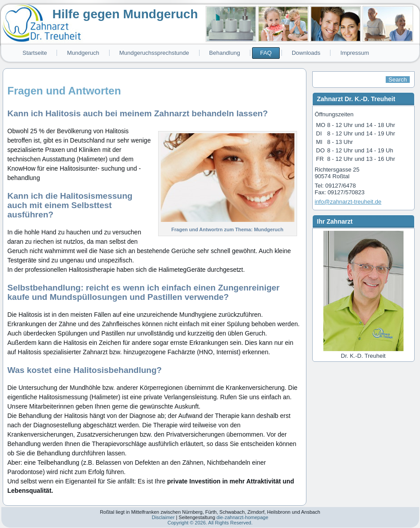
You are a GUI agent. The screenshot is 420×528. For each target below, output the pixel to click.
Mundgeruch (83, 53)
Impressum (355, 53)
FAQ (266, 53)
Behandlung (225, 53)
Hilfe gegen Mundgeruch (125, 14)
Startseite (35, 53)
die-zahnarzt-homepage (242, 517)
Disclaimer (163, 517)
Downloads (306, 53)
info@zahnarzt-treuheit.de (348, 202)
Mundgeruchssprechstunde (154, 53)
